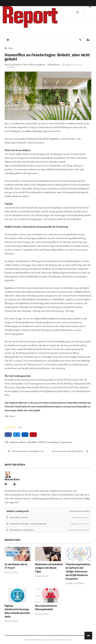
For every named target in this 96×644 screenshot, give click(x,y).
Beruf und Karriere (13, 65)
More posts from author (80, 511)
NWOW (42, 442)
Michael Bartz (53, 65)
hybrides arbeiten (18, 442)
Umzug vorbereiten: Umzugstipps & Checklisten (28, 451)
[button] (80, 40)
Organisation (66, 442)
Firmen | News (11, 572)
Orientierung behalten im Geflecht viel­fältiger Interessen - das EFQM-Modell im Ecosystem (78, 572)
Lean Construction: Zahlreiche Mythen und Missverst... (71, 451)
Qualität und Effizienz (75, 583)
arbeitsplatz (53, 442)
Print (11, 48)
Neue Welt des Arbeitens (34, 65)
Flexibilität (32, 442)
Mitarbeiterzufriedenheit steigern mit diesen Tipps (49, 568)
